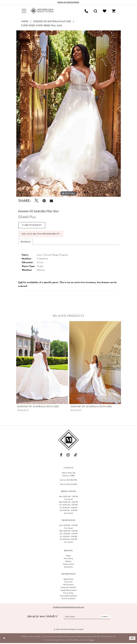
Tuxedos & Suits (68, 564)
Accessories (69, 567)
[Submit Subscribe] (105, 617)
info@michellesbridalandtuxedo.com (68, 607)
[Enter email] (87, 617)
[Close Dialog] (4, 638)
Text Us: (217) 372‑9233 (68, 484)
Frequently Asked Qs (68, 587)
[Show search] (95, 11)
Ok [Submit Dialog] (132, 638)
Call (20, 283)
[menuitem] (24, 11)
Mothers (68, 561)
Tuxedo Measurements (68, 590)
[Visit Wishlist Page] (105, 11)
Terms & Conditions (69, 599)
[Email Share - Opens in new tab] (51, 201)
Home (25, 21)
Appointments (69, 579)
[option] (69, 114)
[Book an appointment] (69, 2)
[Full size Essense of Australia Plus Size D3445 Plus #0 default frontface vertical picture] (69, 114)
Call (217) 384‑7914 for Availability (41, 234)
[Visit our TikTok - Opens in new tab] (75, 455)
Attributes (26, 242)
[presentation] (42, 363)
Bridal (68, 556)
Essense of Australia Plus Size (52, 21)
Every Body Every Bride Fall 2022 (42, 26)
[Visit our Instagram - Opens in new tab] (68, 455)
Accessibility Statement (68, 596)
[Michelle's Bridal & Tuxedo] (42, 11)
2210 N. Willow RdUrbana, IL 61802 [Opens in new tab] (69, 474)
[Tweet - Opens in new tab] (37, 201)
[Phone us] (86, 11)
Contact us (68, 582)
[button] (24, 11)
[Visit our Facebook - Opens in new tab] (61, 455)
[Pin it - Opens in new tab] (44, 201)
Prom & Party (68, 559)
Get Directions (69, 585)
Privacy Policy (68, 593)
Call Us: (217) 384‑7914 (68, 480)
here (92, 640)
